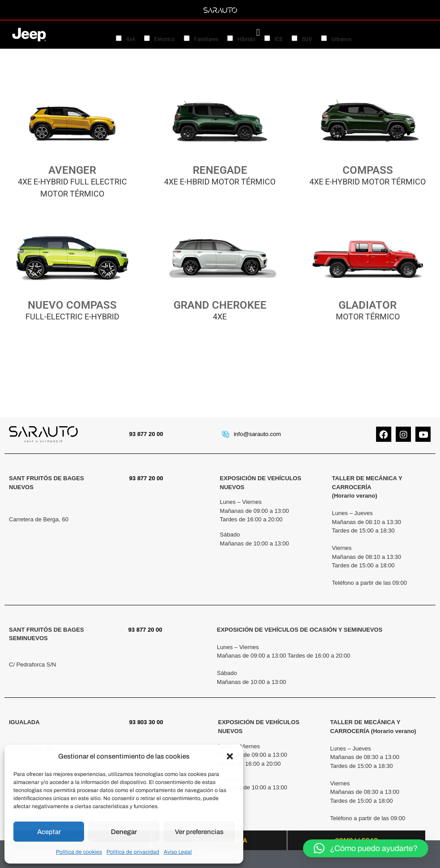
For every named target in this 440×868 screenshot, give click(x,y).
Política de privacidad (133, 852)
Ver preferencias (199, 832)
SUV (307, 39)
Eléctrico (165, 39)
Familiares (206, 39)
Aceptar (49, 832)
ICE (279, 39)
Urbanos (341, 39)
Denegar (124, 832)
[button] (230, 756)
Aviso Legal (178, 852)
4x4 (131, 39)
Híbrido (246, 39)
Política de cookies (79, 852)
